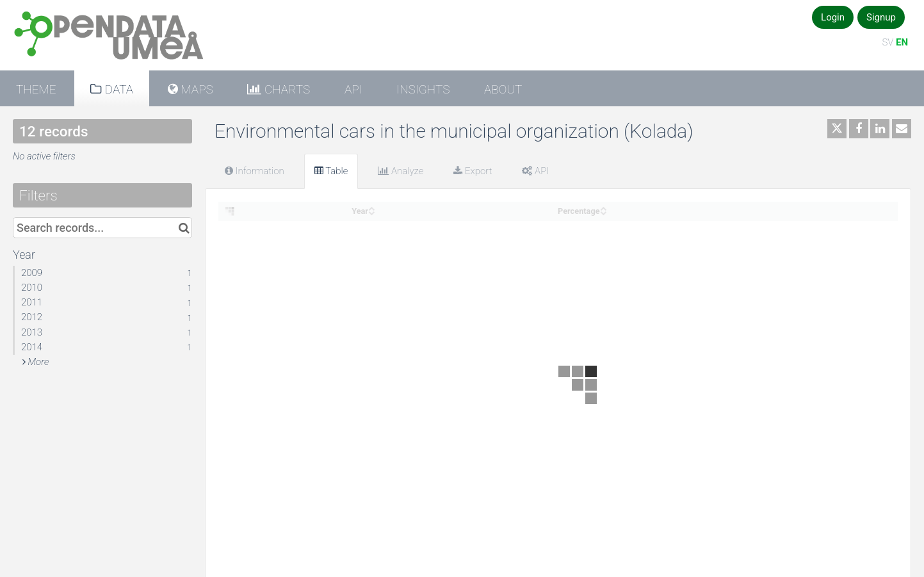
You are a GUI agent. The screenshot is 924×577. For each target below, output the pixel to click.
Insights (423, 89)
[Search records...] (102, 228)
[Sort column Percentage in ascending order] (603, 207)
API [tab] (535, 171)
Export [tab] (473, 171)
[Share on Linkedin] (880, 129)
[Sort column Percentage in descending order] (603, 212)
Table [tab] (331, 171)
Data (118, 89)
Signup (881, 17)
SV (888, 42)
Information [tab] (255, 171)
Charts (286, 89)
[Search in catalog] (184, 228)
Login (833, 17)
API (353, 89)
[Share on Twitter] (837, 129)
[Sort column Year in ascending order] (371, 207)
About (503, 89)
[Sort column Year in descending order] (371, 212)
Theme (36, 89)
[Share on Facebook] (859, 129)
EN (902, 42)
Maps (196, 89)
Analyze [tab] (401, 171)
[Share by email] (902, 129)
